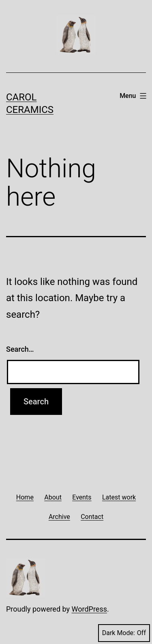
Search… (20, 349)
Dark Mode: (124, 633)
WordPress (89, 609)
